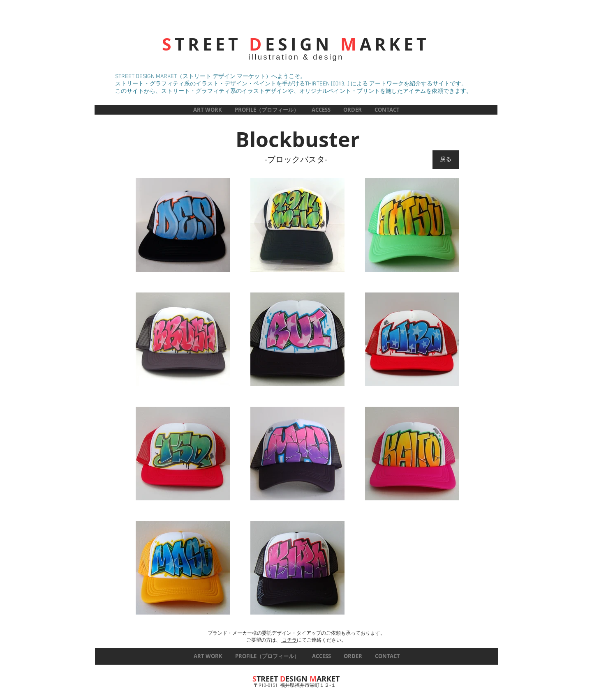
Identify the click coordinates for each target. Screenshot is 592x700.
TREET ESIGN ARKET (296, 44)
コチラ (289, 640)
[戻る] (446, 160)
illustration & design (296, 57)
